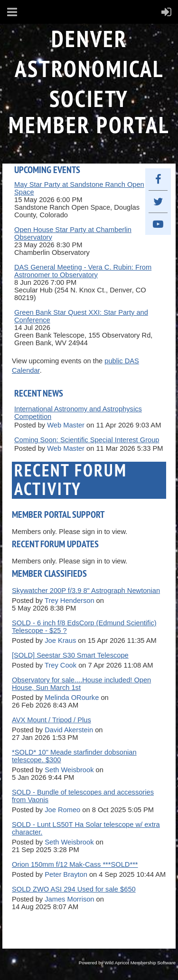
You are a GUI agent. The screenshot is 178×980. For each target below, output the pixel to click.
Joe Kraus (60, 640)
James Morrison (69, 899)
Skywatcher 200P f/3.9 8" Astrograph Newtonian (86, 591)
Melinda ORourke (72, 698)
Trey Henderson (70, 601)
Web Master (66, 425)
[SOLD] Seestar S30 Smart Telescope (70, 655)
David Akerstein (69, 730)
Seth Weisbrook (69, 770)
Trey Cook (61, 665)
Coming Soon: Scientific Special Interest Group (87, 440)
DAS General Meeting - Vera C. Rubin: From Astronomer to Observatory (83, 271)
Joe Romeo (62, 810)
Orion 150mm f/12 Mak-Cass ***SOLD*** (75, 864)
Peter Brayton (66, 874)
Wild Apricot (117, 963)
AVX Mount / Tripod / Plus (52, 720)
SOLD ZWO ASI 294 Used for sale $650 (74, 889)
